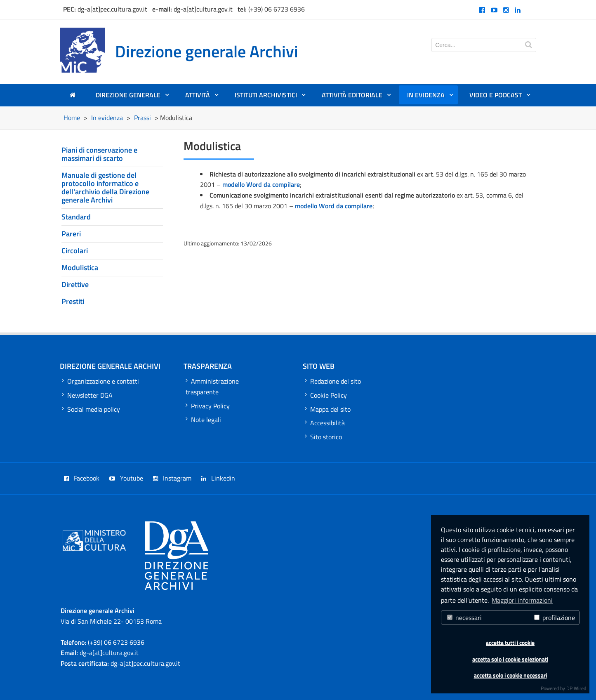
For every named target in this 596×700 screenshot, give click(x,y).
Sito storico (323, 437)
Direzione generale (133, 97)
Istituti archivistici (270, 97)
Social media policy (91, 409)
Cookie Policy (326, 395)
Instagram (172, 478)
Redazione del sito (333, 381)
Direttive (75, 284)
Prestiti (73, 301)
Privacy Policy (208, 406)
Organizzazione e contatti (100, 381)
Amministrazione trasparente (212, 387)
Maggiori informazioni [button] (522, 600)
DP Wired (576, 688)
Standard (76, 217)
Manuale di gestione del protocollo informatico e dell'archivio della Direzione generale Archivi (105, 187)
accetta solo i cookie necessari (510, 675)
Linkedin (218, 478)
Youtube (126, 478)
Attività (202, 97)
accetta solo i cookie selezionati (510, 659)
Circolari (75, 251)
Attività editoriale (357, 97)
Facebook (82, 478)
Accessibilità (325, 423)
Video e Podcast (500, 97)
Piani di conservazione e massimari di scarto (99, 154)
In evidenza (430, 97)
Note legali (203, 420)
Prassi (143, 118)
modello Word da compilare (261, 184)
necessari (464, 618)
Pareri (71, 234)
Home (72, 118)
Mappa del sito (328, 409)
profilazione (555, 618)
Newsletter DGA (87, 395)
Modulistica (80, 268)
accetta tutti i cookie (510, 643)
